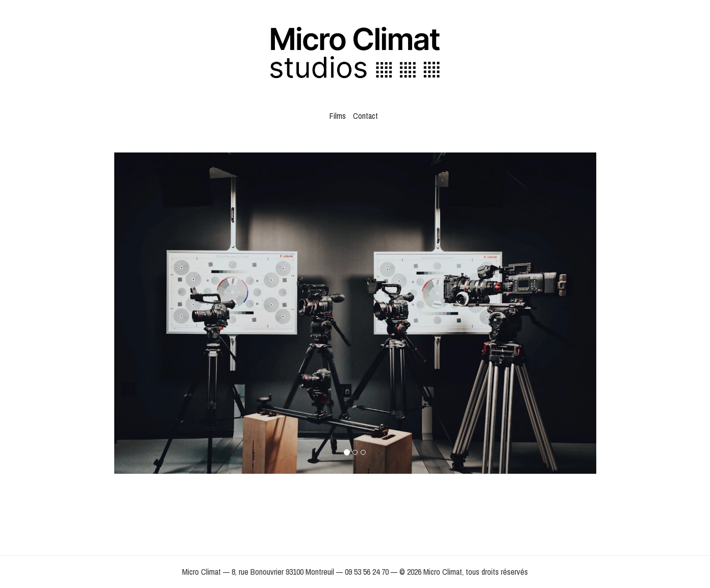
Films (338, 116)
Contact (365, 116)
